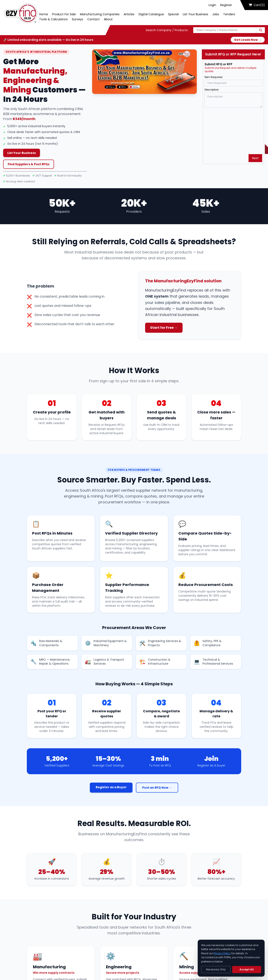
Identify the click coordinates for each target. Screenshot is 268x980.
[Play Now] (145, 72)
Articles (129, 14)
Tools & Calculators (53, 19)
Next (255, 158)
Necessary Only (216, 969)
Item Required (213, 77)
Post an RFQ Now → (157, 788)
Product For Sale (64, 14)
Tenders (229, 14)
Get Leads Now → (248, 40)
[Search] (261, 30)
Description (212, 90)
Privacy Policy (222, 953)
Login (212, 5)
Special (173, 14)
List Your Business (195, 14)
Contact (93, 19)
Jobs (216, 14)
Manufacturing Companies (100, 14)
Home (44, 14)
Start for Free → (164, 328)
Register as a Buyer (111, 787)
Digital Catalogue (151, 14)
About (108, 19)
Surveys (77, 19)
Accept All (247, 969)
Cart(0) (257, 5)
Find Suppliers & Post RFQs (29, 164)
